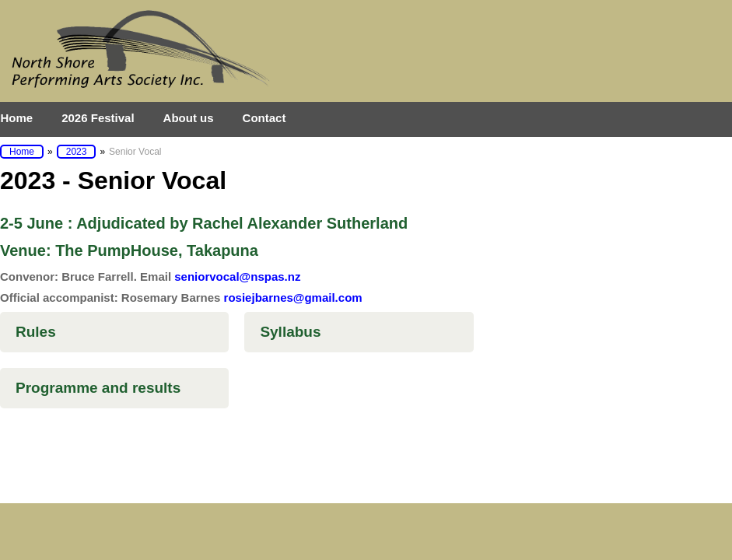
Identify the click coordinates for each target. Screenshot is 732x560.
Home (17, 118)
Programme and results (98, 388)
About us (189, 118)
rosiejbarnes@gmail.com (293, 297)
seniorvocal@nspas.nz (237, 276)
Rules (36, 332)
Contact (264, 118)
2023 (77, 152)
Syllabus (290, 332)
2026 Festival (98, 118)
